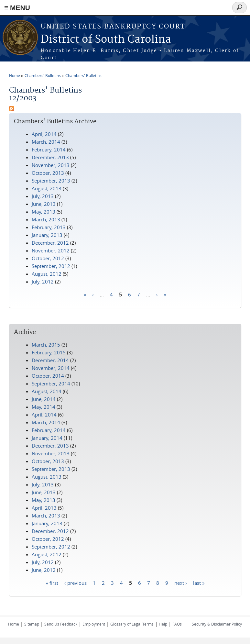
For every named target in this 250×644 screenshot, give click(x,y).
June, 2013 (44, 204)
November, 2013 (51, 165)
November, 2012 (51, 250)
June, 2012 (44, 570)
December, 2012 (50, 243)
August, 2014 (47, 391)
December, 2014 (50, 360)
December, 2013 (50, 157)
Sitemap (32, 624)
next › (181, 583)
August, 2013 (47, 188)
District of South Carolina (106, 40)
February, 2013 (49, 227)
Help (163, 624)
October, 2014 (48, 376)
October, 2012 (48, 258)
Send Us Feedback (61, 624)
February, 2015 (49, 352)
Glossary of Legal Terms (132, 624)
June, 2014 (44, 399)
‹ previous (76, 583)
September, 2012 (51, 266)
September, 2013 (51, 181)
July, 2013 (43, 196)
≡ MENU (17, 8)
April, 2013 (44, 508)
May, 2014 (43, 407)
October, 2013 (48, 173)
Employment (94, 624)
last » (199, 583)
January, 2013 (47, 235)
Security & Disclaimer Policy (217, 624)
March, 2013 (46, 219)
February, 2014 (49, 150)
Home (15, 75)
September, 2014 (51, 383)
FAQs (177, 624)
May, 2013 (43, 212)
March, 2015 (46, 345)
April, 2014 (44, 134)
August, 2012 (47, 274)
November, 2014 (51, 368)
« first (52, 583)
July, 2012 (43, 282)
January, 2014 (47, 438)
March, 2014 (46, 142)
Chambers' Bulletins (43, 75)
